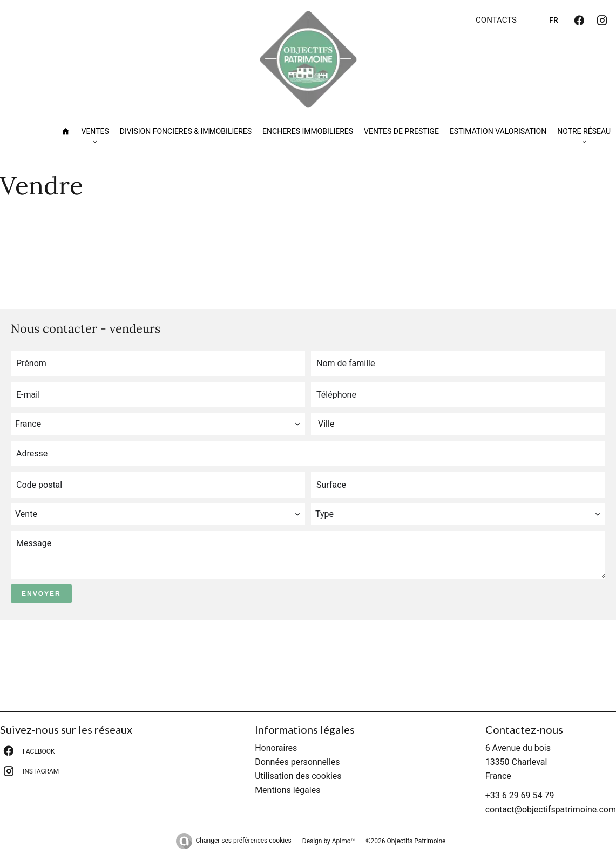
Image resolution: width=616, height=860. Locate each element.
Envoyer (41, 594)
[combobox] (158, 424)
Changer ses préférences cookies (244, 841)
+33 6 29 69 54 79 (520, 795)
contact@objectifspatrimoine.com (551, 809)
